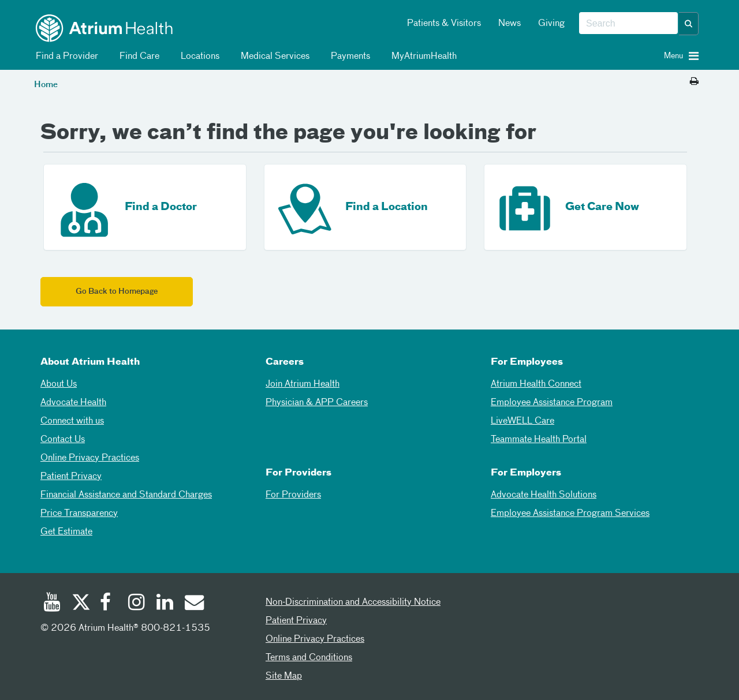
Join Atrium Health (303, 384)
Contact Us (63, 440)
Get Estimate (66, 532)
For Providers (293, 495)
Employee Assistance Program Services (570, 514)
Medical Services (273, 57)
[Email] (193, 604)
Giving (551, 24)
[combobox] (628, 24)
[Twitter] (80, 604)
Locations (198, 57)
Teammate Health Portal (539, 440)
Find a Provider (65, 57)
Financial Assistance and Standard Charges (126, 495)
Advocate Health (73, 403)
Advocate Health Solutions (544, 495)
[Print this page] (694, 82)
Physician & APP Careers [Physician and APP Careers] (317, 403)
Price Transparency (79, 514)
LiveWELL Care (522, 421)
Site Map (284, 676)
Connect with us (72, 421)
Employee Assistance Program (552, 403)
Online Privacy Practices (90, 458)
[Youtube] (52, 604)
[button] (689, 24)
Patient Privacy (71, 477)
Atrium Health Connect (536, 384)
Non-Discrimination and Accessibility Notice (353, 602)
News (510, 24)
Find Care (137, 57)
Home (46, 85)
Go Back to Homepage (117, 292)
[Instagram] (137, 604)
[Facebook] (109, 604)
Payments (348, 57)
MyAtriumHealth (422, 57)
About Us (59, 384)
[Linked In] (165, 604)
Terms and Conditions (309, 658)
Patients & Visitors (444, 24)
